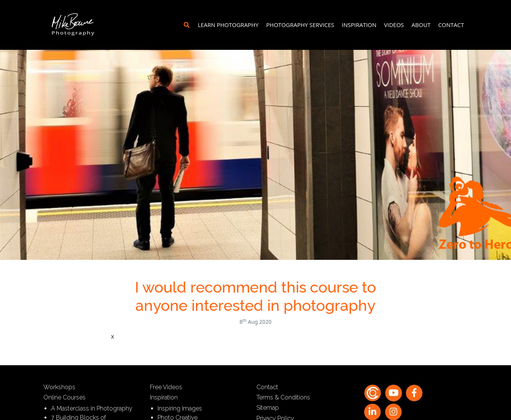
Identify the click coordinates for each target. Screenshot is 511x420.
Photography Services (300, 25)
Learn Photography (228, 25)
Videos (394, 25)
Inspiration (359, 25)
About (421, 25)
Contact (451, 25)
